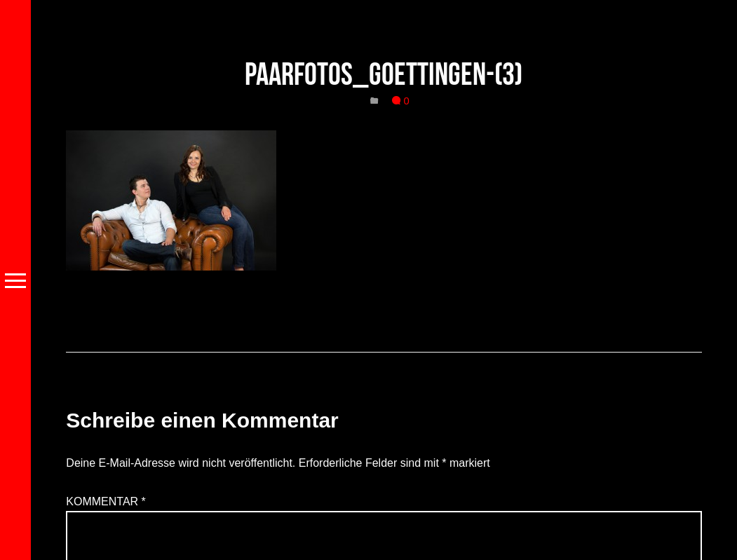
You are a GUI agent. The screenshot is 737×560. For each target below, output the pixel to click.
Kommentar (106, 501)
